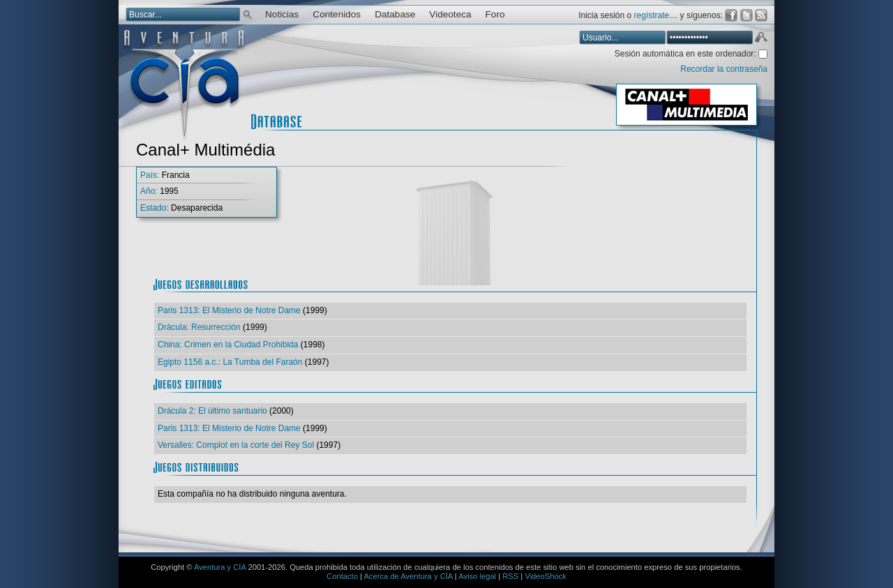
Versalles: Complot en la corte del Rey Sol (236, 445)
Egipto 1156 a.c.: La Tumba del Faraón (230, 362)
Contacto (342, 576)
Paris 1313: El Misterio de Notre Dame (229, 310)
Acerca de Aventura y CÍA (408, 576)
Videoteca (450, 14)
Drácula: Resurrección (199, 327)
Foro (495, 14)
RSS (510, 576)
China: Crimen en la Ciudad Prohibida (228, 345)
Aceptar (760, 39)
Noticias (282, 14)
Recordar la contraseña (724, 69)
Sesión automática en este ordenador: (686, 54)
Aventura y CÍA (220, 567)
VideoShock (546, 576)
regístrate (652, 15)
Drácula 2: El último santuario (212, 411)
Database (395, 14)
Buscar (248, 14)
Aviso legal (477, 576)
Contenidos (337, 14)
